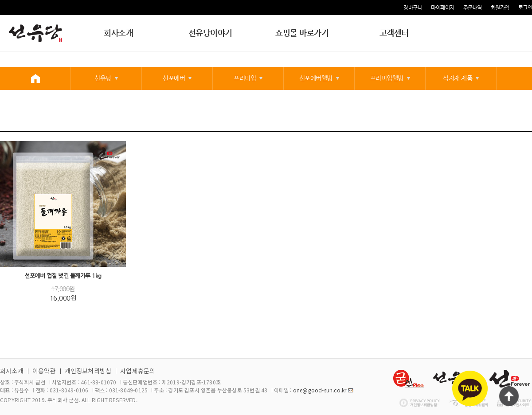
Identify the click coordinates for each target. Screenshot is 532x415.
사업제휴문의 (138, 371)
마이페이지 (443, 8)
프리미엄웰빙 (387, 78)
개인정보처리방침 (88, 371)
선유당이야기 (210, 33)
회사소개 (118, 33)
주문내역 (473, 8)
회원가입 (500, 8)
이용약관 (44, 371)
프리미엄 (245, 78)
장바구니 (413, 8)
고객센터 (394, 33)
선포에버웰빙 (316, 78)
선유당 (103, 78)
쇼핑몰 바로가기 (302, 33)
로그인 (525, 8)
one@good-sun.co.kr (320, 390)
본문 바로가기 (0, 0)
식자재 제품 (458, 78)
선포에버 (174, 78)
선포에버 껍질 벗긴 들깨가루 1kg (63, 276)
